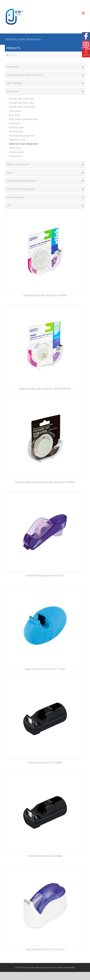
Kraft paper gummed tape (23, 119)
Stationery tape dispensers (24, 144)
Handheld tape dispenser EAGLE (45, 576)
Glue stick (14, 115)
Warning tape (16, 152)
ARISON (71, 968)
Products (45, 48)
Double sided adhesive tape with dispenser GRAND (45, 482)
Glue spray (15, 111)
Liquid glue (15, 123)
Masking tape (16, 127)
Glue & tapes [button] (45, 91)
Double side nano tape (21, 103)
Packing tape (16, 131)
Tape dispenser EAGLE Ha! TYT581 (45, 669)
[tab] (45, 67)
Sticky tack (15, 148)
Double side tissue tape (22, 107)
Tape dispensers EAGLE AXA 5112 (45, 949)
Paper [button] (45, 173)
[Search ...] (45, 55)
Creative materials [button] (45, 197)
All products (16, 156)
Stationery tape (17, 140)
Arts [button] (45, 205)
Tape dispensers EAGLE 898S (45, 856)
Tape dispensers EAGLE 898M (45, 763)
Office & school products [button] (45, 164)
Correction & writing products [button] (45, 189)
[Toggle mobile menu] (83, 13)
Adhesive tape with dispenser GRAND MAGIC (45, 389)
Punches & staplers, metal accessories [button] (45, 75)
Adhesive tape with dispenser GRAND (45, 295)
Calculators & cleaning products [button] (45, 181)
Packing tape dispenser (22, 136)
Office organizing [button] (45, 83)
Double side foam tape (22, 99)
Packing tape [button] (45, 67)
